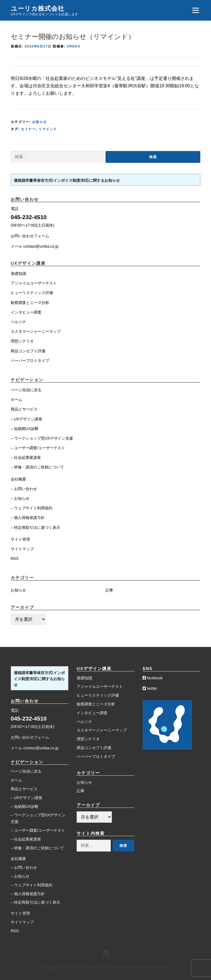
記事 (109, 590)
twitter (150, 688)
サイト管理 (20, 539)
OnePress (118, 967)
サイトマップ (22, 549)
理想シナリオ (22, 341)
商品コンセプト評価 (28, 351)
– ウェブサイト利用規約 (32, 508)
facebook (153, 678)
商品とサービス (24, 409)
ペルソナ (18, 322)
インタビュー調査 (26, 312)
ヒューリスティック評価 (32, 293)
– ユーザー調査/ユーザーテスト (38, 448)
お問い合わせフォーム (30, 236)
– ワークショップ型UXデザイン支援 (42, 438)
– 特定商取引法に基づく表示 (35, 527)
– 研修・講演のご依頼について (37, 467)
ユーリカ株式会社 (38, 8)
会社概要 (18, 479)
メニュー (195, 10)
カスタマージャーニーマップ (36, 331)
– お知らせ (20, 498)
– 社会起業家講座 (26, 457)
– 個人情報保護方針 (28, 518)
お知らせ (40, 122)
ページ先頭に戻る (26, 390)
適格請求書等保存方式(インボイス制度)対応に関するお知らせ (67, 180)
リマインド (48, 129)
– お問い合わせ (24, 489)
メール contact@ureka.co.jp (35, 246)
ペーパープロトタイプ (30, 361)
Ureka (74, 46)
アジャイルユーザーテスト (34, 283)
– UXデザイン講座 (27, 419)
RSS (15, 559)
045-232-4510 (29, 217)
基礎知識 (18, 273)
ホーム (16, 400)
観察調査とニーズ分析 (30, 303)
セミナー (28, 129)
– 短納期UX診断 (25, 429)
